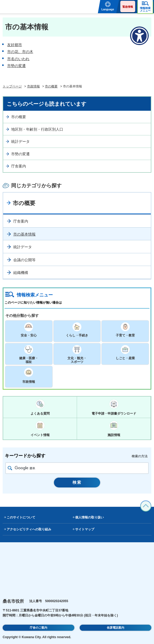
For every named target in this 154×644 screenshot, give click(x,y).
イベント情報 (40, 435)
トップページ (12, 86)
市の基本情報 (24, 234)
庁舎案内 (19, 166)
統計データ (20, 141)
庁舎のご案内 (38, 628)
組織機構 (21, 273)
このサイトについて (21, 517)
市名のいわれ (18, 59)
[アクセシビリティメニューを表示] (139, 36)
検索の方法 (140, 456)
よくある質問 (40, 414)
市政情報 (33, 86)
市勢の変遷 (16, 66)
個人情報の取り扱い (89, 517)
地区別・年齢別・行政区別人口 (37, 129)
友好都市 (15, 45)
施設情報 (114, 435)
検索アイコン (10, 468)
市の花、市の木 (20, 52)
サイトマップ (85, 529)
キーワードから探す (25, 456)
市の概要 (51, 86)
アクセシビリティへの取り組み (29, 529)
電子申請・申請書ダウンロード (114, 414)
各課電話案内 (115, 628)
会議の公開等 (24, 260)
